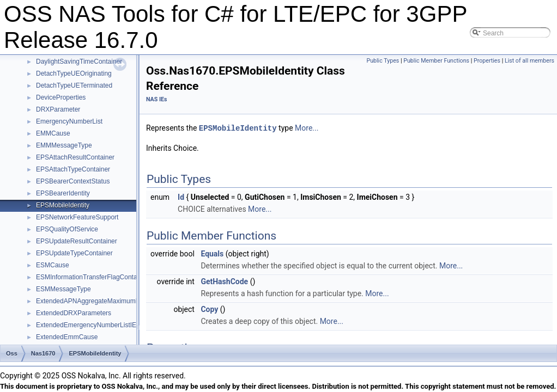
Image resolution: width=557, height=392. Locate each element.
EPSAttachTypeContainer (73, 169)
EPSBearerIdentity (63, 193)
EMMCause (53, 133)
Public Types (383, 61)
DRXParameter (58, 109)
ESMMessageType (63, 289)
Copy (209, 309)
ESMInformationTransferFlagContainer (92, 277)
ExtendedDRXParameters (74, 313)
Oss (12, 353)
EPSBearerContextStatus (73, 181)
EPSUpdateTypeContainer (74, 253)
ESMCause (53, 265)
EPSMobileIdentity (63, 205)
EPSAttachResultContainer (75, 157)
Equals (212, 253)
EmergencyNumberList (69, 121)
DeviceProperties (61, 97)
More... (307, 128)
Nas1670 (43, 353)
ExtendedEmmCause (67, 337)
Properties (487, 61)
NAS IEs (157, 99)
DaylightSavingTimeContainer (79, 62)
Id (181, 197)
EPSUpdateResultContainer (77, 241)
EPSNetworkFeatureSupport (77, 217)
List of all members (529, 61)
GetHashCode (224, 281)
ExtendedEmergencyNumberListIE (86, 325)
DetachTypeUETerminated (74, 85)
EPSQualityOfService (67, 229)
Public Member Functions (436, 61)
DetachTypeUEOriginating (74, 73)
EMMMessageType (64, 145)
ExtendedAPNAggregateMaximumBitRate (96, 301)
